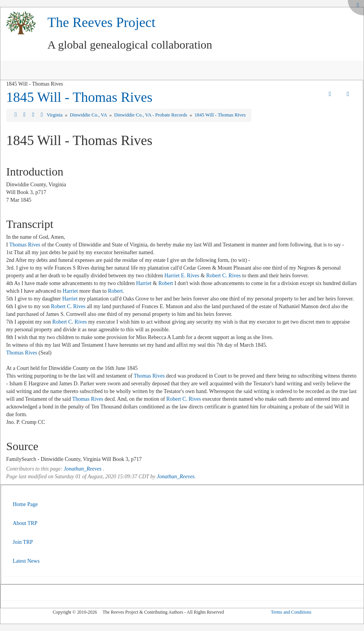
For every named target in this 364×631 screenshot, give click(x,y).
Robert (166, 283)
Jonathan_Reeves (83, 469)
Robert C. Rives (224, 276)
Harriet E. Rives (182, 276)
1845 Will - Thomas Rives (79, 97)
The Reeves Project (101, 22)
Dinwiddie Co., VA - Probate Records (151, 115)
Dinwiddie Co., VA (89, 115)
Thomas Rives (25, 245)
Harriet (144, 283)
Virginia (55, 115)
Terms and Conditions (291, 612)
